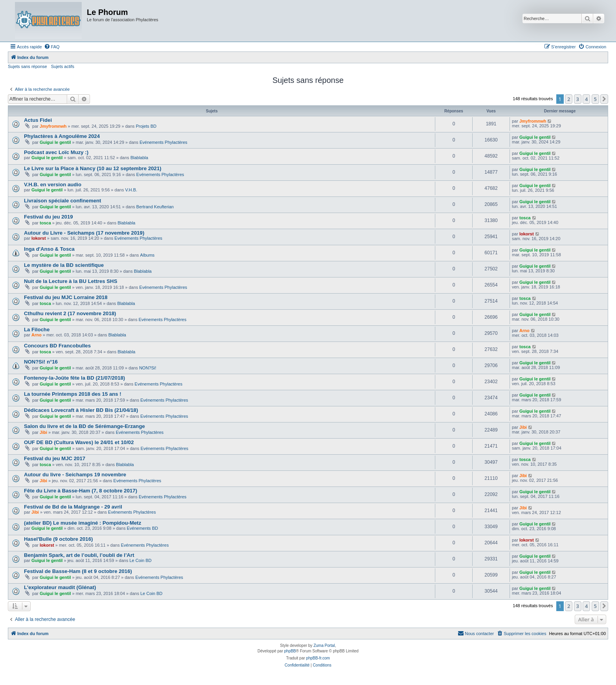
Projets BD (146, 126)
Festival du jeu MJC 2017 (55, 458)
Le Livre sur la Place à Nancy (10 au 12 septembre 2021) (93, 168)
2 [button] (569, 99)
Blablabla (139, 158)
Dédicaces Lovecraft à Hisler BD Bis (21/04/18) (81, 410)
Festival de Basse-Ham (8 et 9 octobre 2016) (78, 571)
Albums (148, 255)
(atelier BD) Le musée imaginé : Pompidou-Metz (82, 523)
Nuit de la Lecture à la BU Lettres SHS (71, 281)
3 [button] (578, 99)
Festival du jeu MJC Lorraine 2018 (66, 297)
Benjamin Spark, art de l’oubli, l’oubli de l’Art (79, 555)
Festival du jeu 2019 (49, 217)
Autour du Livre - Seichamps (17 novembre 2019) (84, 233)
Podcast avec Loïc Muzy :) (56, 152)
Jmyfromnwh (53, 126)
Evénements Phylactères (163, 142)
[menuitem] (52, 47)
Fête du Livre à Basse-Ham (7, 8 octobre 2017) (81, 491)
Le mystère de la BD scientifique (64, 265)
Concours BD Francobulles (57, 346)
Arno (37, 335)
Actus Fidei (38, 120)
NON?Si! (148, 368)
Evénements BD (142, 528)
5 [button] (595, 99)
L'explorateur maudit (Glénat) (60, 587)
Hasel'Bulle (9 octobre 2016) (58, 539)
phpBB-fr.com (318, 658)
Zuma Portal (324, 646)
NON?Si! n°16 (41, 362)
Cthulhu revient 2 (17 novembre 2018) (70, 313)
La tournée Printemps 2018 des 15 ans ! (73, 394)
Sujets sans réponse (27, 66)
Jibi (43, 432)
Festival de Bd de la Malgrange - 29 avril (73, 507)
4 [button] (586, 99)
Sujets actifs (63, 66)
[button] (604, 99)
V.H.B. (131, 190)
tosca (45, 223)
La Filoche (37, 330)
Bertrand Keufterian (155, 207)
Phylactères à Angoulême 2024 (62, 136)
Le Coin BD (140, 560)
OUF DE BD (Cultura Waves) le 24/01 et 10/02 (79, 442)
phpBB (290, 651)
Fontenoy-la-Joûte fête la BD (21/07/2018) (74, 378)
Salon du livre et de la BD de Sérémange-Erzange (84, 426)
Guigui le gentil (55, 142)
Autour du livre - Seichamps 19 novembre (75, 475)
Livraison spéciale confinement (62, 201)
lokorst (39, 238)
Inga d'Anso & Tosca (49, 249)
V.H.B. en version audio (53, 185)
